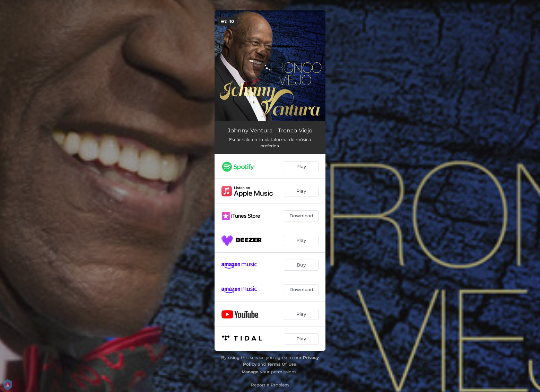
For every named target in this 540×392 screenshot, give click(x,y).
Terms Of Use (282, 364)
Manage (250, 372)
